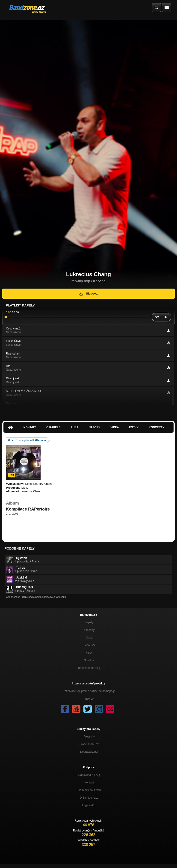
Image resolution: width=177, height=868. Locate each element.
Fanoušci (89, 645)
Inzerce (89, 699)
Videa (115, 427)
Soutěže (89, 660)
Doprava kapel (89, 752)
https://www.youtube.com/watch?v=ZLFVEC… (34, 526)
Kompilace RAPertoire (32, 440)
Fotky (134, 427)
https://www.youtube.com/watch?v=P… (30, 522)
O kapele (53, 427)
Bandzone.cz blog (89, 668)
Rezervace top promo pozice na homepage (89, 691)
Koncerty (157, 427)
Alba (75, 427)
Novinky (30, 427)
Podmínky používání (89, 790)
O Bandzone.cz (89, 798)
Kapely (89, 622)
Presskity (89, 737)
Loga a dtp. (89, 805)
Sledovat (89, 294)
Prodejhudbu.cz (89, 744)
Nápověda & (89, 775)
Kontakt (89, 783)
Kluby (89, 653)
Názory (94, 427)
